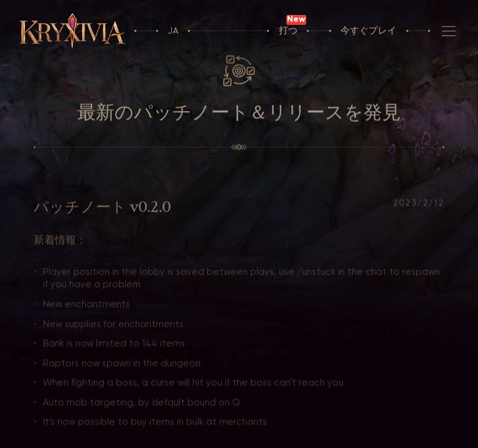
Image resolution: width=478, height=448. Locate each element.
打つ (288, 31)
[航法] (449, 31)
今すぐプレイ (368, 31)
